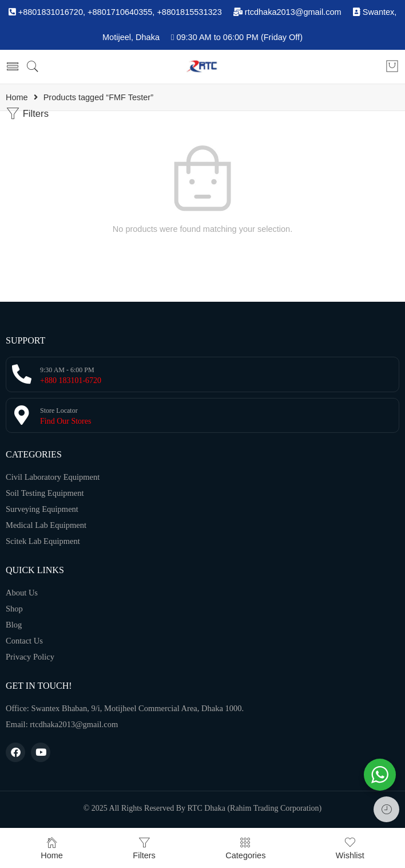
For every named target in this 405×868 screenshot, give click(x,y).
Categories (245, 848)
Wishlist (350, 848)
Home (17, 98)
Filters (27, 114)
